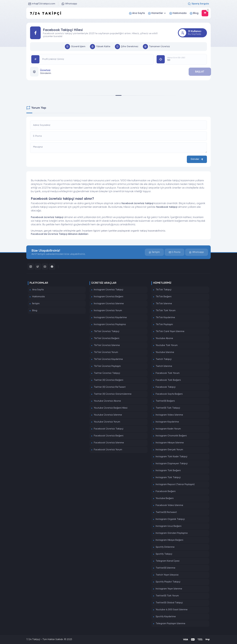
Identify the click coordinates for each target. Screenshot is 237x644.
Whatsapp (69, 4)
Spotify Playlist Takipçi (168, 582)
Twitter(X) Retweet (166, 512)
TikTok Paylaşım (164, 324)
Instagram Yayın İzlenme (169, 589)
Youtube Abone (164, 338)
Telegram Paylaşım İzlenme (170, 624)
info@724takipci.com (42, 4)
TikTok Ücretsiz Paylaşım (107, 366)
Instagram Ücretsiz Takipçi (109, 290)
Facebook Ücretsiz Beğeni (109, 436)
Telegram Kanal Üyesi (168, 561)
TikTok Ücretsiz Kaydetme (108, 359)
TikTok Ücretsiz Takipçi (107, 331)
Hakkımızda (38, 297)
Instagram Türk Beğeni (168, 471)
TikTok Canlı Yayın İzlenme (170, 331)
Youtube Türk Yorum (167, 345)
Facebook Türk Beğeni (168, 380)
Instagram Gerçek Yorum (169, 450)
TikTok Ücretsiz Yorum (106, 352)
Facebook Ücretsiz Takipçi (109, 429)
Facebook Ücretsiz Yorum (108, 450)
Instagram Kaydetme (167, 422)
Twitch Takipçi (164, 359)
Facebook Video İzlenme (169, 505)
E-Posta (174, 252)
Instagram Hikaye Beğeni (169, 540)
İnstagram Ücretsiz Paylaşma (110, 324)
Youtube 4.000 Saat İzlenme (172, 610)
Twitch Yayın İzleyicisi (167, 575)
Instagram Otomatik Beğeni (171, 436)
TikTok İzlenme (164, 304)
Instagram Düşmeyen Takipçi (172, 464)
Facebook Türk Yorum (168, 373)
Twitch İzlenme (164, 366)
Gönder (197, 159)
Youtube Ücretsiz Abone (107, 401)
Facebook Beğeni (166, 491)
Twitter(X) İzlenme (166, 568)
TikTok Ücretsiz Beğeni (107, 338)
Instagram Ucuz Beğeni (169, 526)
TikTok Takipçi (164, 290)
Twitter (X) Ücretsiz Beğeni (109, 380)
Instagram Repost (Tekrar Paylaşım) (175, 484)
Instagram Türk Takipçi (168, 478)
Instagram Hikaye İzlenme (170, 443)
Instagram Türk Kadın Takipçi (171, 457)
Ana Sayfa (38, 290)
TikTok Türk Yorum (166, 311)
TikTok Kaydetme (165, 318)
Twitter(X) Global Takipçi (169, 603)
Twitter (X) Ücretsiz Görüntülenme (113, 394)
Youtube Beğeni (165, 498)
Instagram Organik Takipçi (170, 519)
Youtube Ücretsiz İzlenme (108, 415)
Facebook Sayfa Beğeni (169, 394)
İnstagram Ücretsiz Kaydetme (110, 318)
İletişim (154, 252)
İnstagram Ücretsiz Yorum (108, 311)
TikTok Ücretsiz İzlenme (107, 345)
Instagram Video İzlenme (169, 415)
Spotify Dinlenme (165, 547)
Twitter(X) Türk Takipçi (168, 408)
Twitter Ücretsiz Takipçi (107, 373)
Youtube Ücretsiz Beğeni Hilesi (111, 408)
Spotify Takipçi (164, 554)
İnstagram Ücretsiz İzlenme (109, 304)
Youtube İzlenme (165, 352)
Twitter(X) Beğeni (165, 401)
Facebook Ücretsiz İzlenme (109, 443)
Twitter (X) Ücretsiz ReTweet (110, 387)
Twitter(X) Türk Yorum (167, 596)
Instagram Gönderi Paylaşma (172, 533)
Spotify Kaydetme (166, 617)
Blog (35, 311)
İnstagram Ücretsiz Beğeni (109, 297)
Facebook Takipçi (166, 387)
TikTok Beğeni (164, 297)
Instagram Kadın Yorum (168, 429)
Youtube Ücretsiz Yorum (107, 422)
